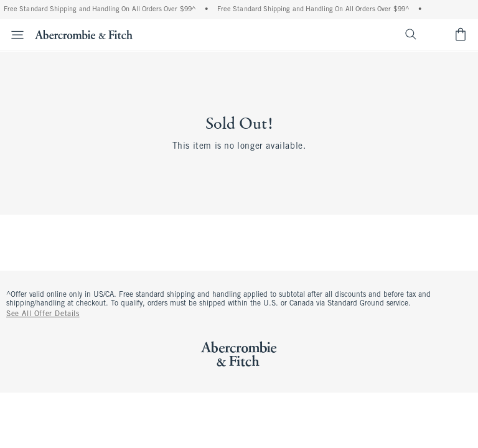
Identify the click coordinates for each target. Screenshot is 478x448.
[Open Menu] (14, 35)
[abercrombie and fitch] (84, 34)
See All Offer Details (43, 314)
